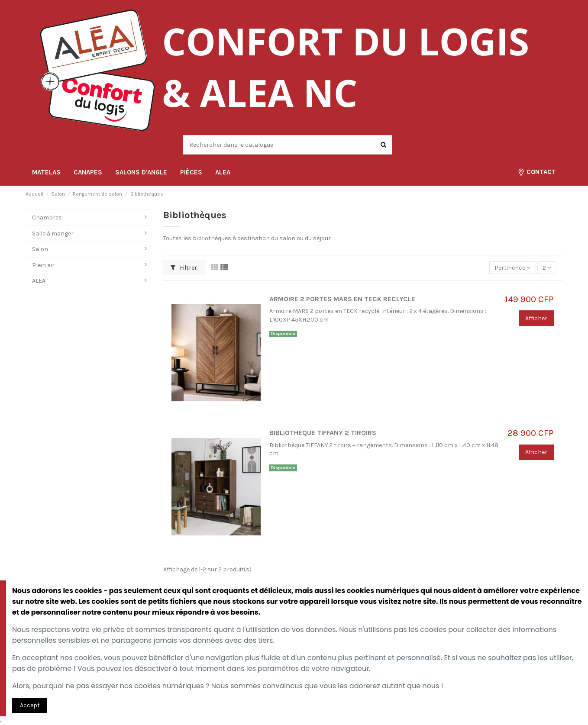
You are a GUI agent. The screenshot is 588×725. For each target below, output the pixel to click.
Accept (30, 705)
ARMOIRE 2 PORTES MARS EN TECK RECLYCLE (342, 299)
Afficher (536, 318)
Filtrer (184, 268)
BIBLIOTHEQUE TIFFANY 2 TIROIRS (323, 433)
